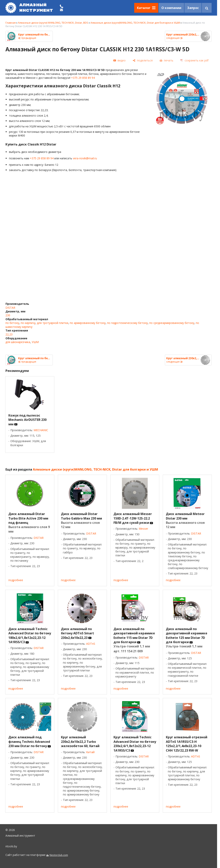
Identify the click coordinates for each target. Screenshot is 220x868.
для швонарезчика (18, 342)
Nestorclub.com (59, 855)
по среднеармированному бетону (172, 323)
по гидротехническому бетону (127, 323)
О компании (171, 8)
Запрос (193, 8)
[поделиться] (143, 60)
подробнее (16, 580)
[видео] (119, 61)
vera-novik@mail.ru (85, 158)
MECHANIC (41, 430)
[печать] (166, 60)
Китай (90, 752)
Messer (143, 529)
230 (8, 315)
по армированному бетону (88, 323)
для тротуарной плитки (53, 323)
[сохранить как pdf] (194, 60)
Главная (11, 23)
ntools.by (11, 846)
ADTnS (91, 644)
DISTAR (10, 308)
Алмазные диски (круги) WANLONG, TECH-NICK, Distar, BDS (53, 23)
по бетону (12, 323)
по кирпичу (28, 323)
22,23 (9, 334)
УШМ (35, 342)
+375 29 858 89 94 (83, 78)
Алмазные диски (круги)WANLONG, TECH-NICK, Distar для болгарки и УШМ (135, 23)
